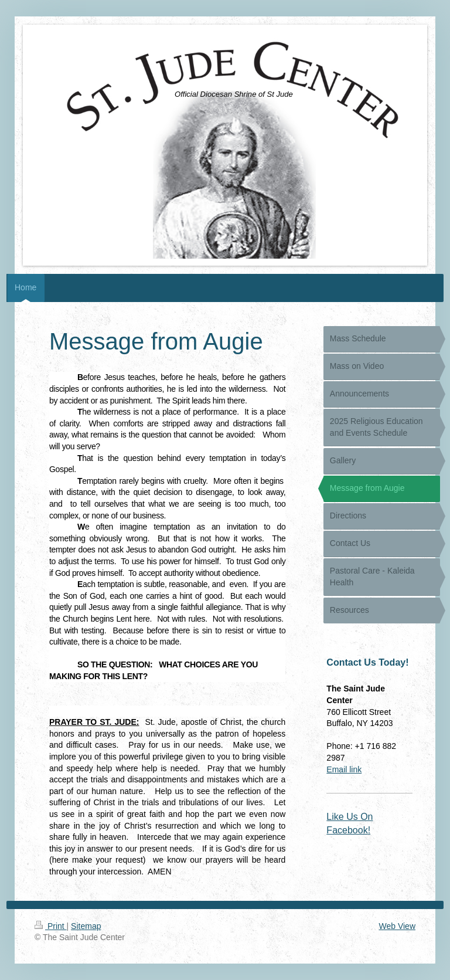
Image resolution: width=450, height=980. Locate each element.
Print (51, 926)
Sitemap (86, 926)
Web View (397, 926)
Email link (344, 769)
